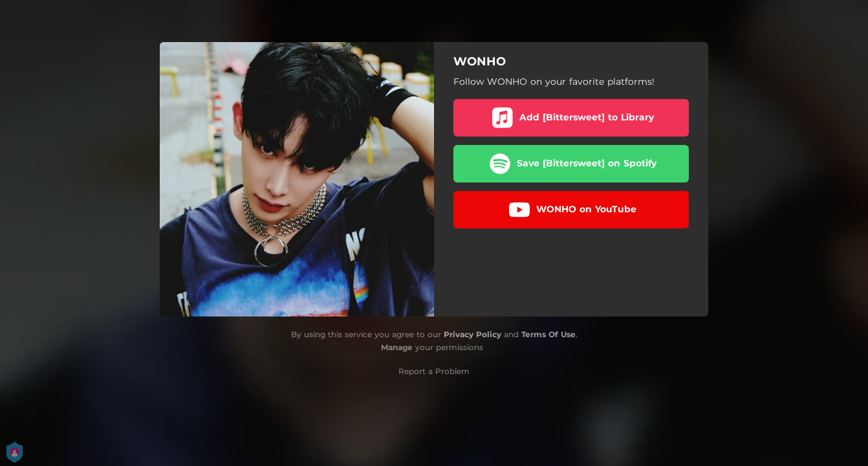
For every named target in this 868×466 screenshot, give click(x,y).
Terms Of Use (548, 334)
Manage (397, 347)
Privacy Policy (472, 334)
